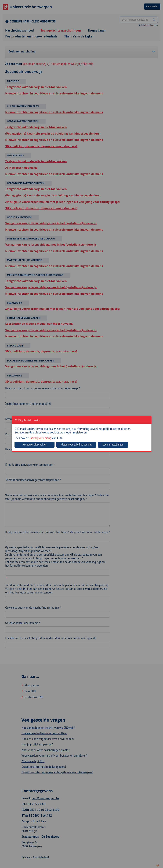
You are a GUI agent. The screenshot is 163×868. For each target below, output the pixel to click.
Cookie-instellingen (113, 445)
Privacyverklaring (40, 438)
